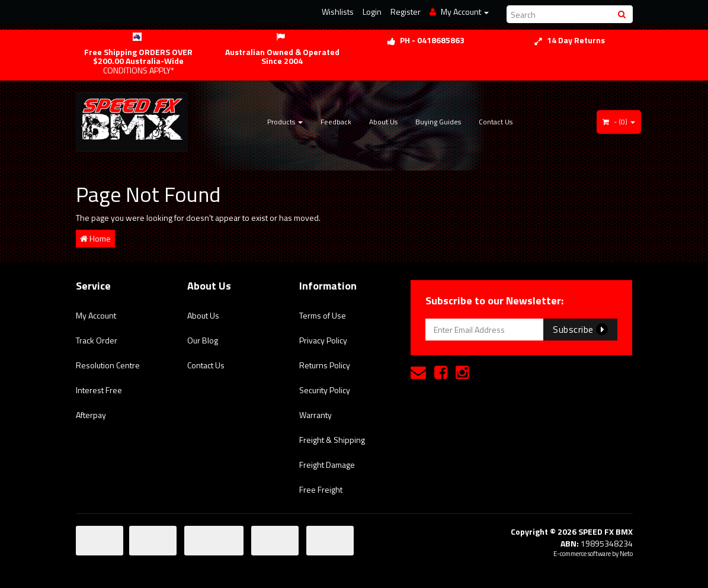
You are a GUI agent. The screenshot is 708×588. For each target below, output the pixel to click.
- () (619, 122)
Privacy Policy (323, 340)
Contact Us (496, 122)
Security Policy (325, 390)
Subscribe (580, 329)
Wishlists (338, 12)
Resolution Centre (108, 365)
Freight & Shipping (332, 440)
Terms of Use (323, 315)
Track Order (97, 340)
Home (95, 238)
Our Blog (203, 340)
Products (285, 122)
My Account (96, 315)
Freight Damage (327, 465)
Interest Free (99, 390)
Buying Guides (438, 122)
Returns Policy (325, 365)
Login (372, 12)
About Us (383, 122)
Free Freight (321, 489)
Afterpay (91, 415)
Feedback (336, 122)
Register (406, 12)
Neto (626, 554)
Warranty (315, 415)
